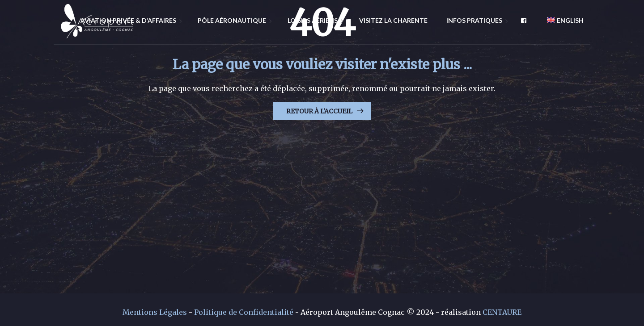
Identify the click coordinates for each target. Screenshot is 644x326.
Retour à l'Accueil (319, 111)
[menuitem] (562, 20)
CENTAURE (502, 312)
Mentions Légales (155, 312)
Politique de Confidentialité (244, 312)
